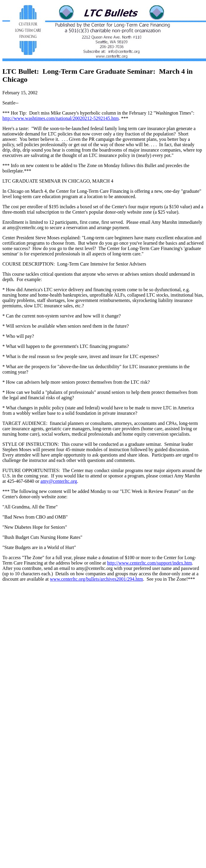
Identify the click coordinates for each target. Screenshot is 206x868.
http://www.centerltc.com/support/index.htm (150, 563)
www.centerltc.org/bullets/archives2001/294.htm (96, 579)
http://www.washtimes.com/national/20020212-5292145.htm (61, 118)
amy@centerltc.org (59, 481)
